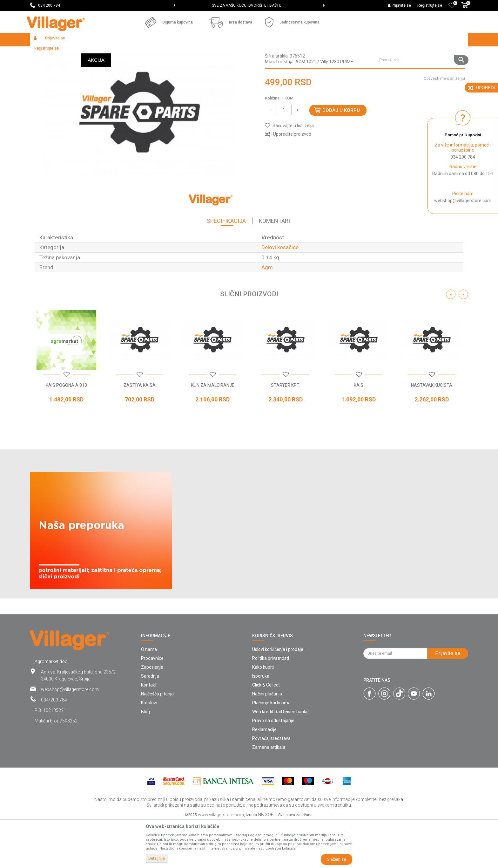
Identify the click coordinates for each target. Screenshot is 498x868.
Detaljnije (157, 858)
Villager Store (42, 53)
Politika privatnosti (271, 705)
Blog (145, 758)
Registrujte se (430, 5)
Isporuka (261, 722)
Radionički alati (113, 53)
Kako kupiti (263, 714)
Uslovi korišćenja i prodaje (278, 696)
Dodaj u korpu (341, 157)
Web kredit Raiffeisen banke (280, 758)
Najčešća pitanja (157, 740)
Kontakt (149, 731)
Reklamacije (264, 776)
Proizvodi (68, 53)
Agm (267, 314)
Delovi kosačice (207, 53)
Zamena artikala (269, 794)
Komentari (274, 267)
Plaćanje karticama (271, 749)
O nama (149, 696)
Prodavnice (152, 705)
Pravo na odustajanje (273, 767)
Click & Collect (266, 731)
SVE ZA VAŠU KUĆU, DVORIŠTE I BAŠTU (249, 5)
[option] (249, 5)
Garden (88, 53)
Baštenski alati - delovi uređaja (160, 53)
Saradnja (150, 722)
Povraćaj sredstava (271, 785)
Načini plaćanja (267, 740)
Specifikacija (226, 267)
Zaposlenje (152, 714)
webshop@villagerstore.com (463, 201)
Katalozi (149, 749)
